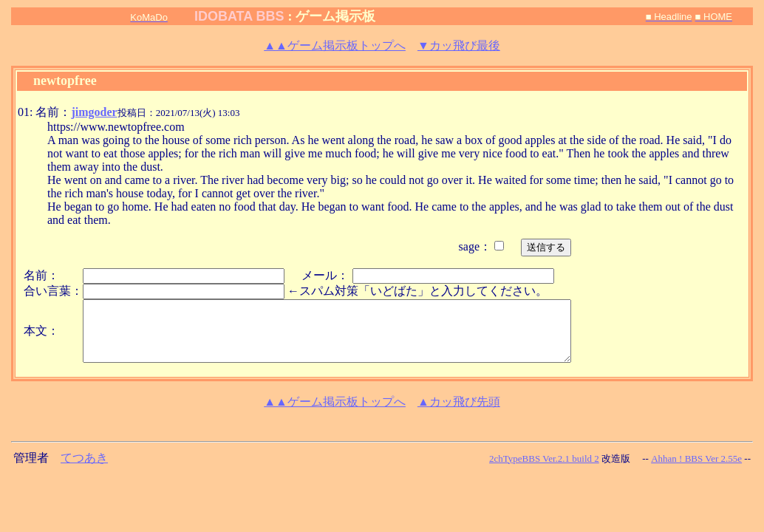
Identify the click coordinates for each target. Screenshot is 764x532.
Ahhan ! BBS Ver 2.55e (696, 458)
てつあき (84, 458)
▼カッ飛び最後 (459, 45)
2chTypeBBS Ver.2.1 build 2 (544, 458)
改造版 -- (625, 458)
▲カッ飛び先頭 (459, 402)
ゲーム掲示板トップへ (335, 45)
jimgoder (94, 112)
